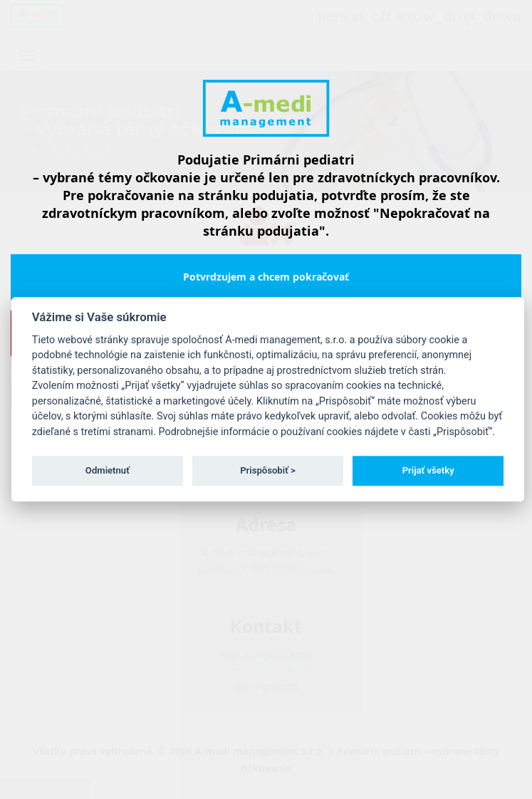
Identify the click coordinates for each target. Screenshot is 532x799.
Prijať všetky (428, 470)
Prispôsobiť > (268, 470)
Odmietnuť (108, 470)
